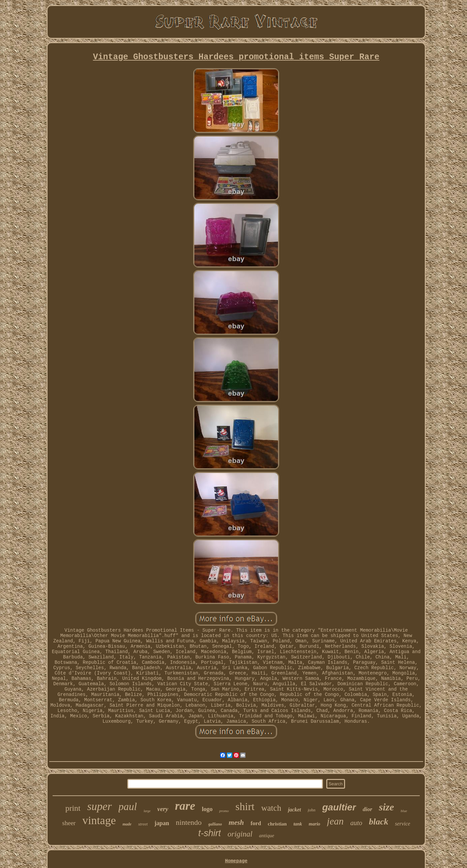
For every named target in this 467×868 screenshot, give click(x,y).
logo (207, 809)
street (143, 824)
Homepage (236, 861)
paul (128, 807)
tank (298, 824)
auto (356, 823)
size (386, 807)
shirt (245, 806)
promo (224, 811)
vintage (99, 820)
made (127, 824)
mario (315, 824)
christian (277, 824)
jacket (294, 810)
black (379, 822)
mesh (237, 822)
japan (162, 823)
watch (271, 808)
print (73, 808)
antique (266, 836)
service (403, 824)
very (163, 809)
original (240, 834)
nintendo (189, 822)
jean (335, 821)
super (99, 806)
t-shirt (210, 833)
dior (368, 809)
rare (185, 806)
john (312, 810)
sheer (69, 823)
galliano (215, 824)
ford (256, 823)
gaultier (339, 807)
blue (404, 811)
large (147, 811)
